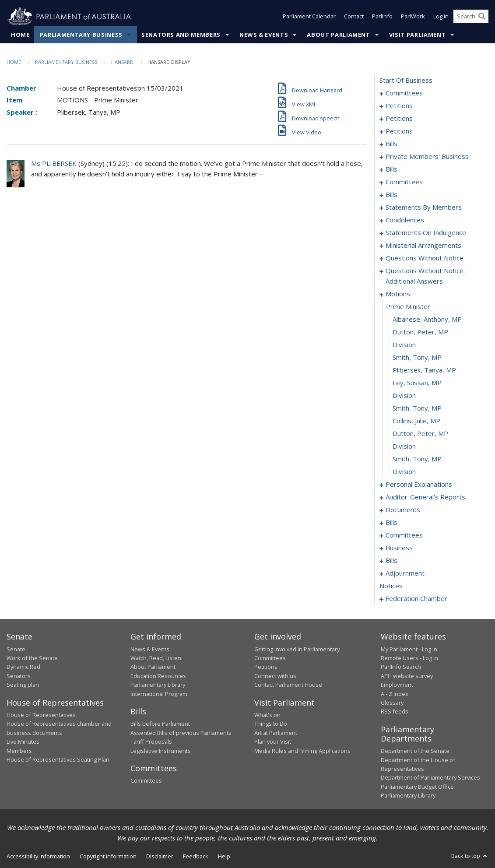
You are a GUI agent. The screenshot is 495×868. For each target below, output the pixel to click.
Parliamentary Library (158, 685)
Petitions (266, 667)
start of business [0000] (406, 81)
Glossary (392, 703)
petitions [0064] (399, 131)
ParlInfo (382, 17)
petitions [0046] (399, 119)
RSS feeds (395, 712)
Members (19, 751)
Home (20, 35)
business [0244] (399, 548)
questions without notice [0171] (425, 258)
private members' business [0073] (427, 157)
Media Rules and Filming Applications (302, 751)
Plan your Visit (273, 742)
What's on (267, 715)
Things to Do (271, 724)
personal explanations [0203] (419, 485)
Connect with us (275, 676)
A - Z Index (395, 694)
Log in (441, 17)
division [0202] (404, 472)
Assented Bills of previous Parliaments (181, 733)
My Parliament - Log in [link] (409, 649)
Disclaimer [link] (160, 856)
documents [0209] (403, 510)
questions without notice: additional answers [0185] (425, 276)
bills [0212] (391, 523)
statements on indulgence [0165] (426, 233)
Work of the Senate (32, 658)
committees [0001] (404, 93)
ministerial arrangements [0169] (423, 246)
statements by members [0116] (424, 207)
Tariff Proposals (151, 742)
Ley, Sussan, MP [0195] (417, 383)
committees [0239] (404, 535)
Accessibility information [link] (38, 856)
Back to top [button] (470, 856)
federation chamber (416, 599)
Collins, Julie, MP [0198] (416, 421)
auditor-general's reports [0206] (425, 497)
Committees (146, 781)
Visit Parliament (417, 35)
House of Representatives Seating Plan (58, 759)
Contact (354, 17)
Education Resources (158, 676)
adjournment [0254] (405, 573)
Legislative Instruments (161, 751)
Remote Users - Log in (409, 658)
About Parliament (338, 35)
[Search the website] (471, 17)
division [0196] (404, 396)
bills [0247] (391, 561)
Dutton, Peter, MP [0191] (420, 332)
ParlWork (413, 17)
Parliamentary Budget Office (417, 787)
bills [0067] (391, 144)
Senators (19, 676)
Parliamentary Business (81, 35)
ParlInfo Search (401, 667)
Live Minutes (23, 742)
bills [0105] (391, 195)
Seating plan (23, 685)
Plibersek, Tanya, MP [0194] (424, 370)
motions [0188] (398, 294)
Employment (397, 685)
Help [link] (224, 856)
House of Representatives (41, 715)
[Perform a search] (482, 17)
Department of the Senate (415, 751)
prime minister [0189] (408, 307)
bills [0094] (391, 169)
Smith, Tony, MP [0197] (417, 408)
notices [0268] (391, 586)
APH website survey (407, 676)
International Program (159, 694)
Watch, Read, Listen (156, 658)
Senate (16, 649)
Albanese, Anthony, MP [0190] (427, 320)
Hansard (122, 62)
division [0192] (404, 345)
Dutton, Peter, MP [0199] (420, 434)
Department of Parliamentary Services (430, 778)
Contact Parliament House (288, 685)
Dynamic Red (23, 667)
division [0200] (404, 446)
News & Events (264, 35)
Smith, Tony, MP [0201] (417, 459)
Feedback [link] (196, 856)
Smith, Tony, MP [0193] (417, 358)
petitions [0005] (399, 106)
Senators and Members (181, 35)
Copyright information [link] (108, 856)
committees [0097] (404, 182)
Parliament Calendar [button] (309, 17)
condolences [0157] (405, 220)
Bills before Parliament (160, 724)
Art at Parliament (276, 733)
